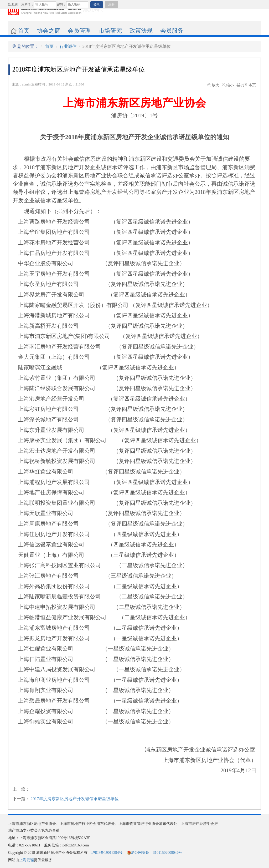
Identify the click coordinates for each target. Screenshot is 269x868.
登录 (97, 4)
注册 (111, 4)
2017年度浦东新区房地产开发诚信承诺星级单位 (75, 799)
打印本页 (246, 85)
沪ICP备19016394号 (107, 853)
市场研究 (110, 31)
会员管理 (79, 31)
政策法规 (141, 31)
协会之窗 (49, 31)
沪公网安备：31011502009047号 (155, 853)
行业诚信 (68, 47)
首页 (20, 31)
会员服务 (172, 31)
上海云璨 (27, 860)
